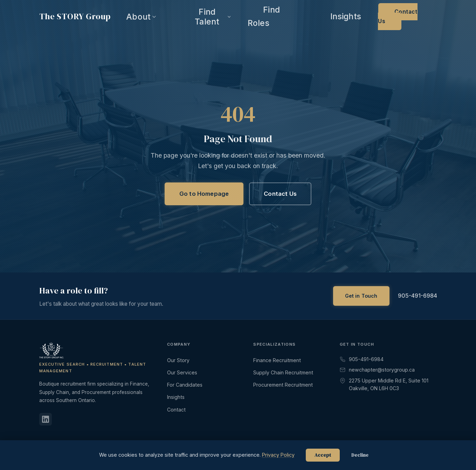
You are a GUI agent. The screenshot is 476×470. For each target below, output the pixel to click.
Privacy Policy (278, 455)
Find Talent (303, 16)
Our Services (182, 372)
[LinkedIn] (46, 419)
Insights (376, 17)
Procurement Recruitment (283, 385)
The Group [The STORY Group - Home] (75, 17)
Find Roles (343, 17)
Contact (176, 410)
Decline (360, 455)
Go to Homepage (204, 194)
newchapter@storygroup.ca (377, 370)
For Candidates (185, 385)
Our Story (178, 360)
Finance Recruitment (277, 360)
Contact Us (416, 17)
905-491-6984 (418, 296)
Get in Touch (361, 296)
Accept (323, 455)
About (266, 16)
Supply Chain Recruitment (283, 372)
